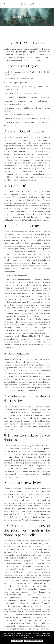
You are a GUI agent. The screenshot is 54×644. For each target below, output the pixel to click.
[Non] (51, 637)
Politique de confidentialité (34, 641)
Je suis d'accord (17, 641)
